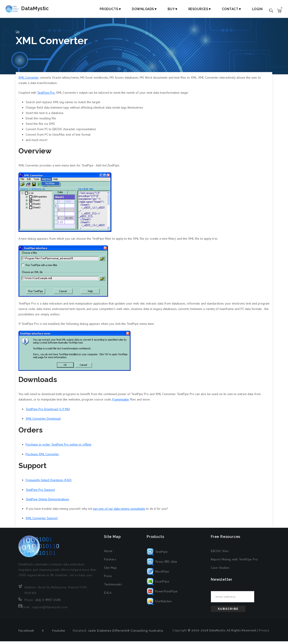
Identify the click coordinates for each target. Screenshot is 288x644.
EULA (108, 595)
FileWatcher (159, 604)
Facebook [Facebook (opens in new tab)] (26, 633)
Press (108, 579)
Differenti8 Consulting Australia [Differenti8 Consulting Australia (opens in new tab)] (138, 633)
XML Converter (29, 80)
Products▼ (111, 9)
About (108, 554)
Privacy (264, 633)
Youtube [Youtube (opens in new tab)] (58, 633)
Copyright (180, 633)
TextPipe (157, 554)
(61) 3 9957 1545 (48, 603)
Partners (110, 562)
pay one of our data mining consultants (119, 511)
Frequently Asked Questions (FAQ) (49, 483)
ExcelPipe (158, 584)
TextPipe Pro (46, 95)
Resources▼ (200, 9)
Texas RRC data (162, 564)
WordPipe (158, 574)
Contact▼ (232, 9)
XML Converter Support (42, 521)
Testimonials (113, 587)
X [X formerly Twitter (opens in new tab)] (43, 633)
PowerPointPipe (162, 594)
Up (18, 34)
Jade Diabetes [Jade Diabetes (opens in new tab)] (100, 633)
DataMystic (35, 9)
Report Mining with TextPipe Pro (234, 562)
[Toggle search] (271, 10)
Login (257, 9)
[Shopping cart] (279, 10)
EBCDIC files (220, 554)
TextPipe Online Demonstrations (47, 502)
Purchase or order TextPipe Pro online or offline (58, 447)
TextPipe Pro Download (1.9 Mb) (48, 412)
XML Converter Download (43, 421)
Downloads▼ (145, 9)
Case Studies (220, 570)
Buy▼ (173, 9)
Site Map (110, 570)
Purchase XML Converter (42, 457)
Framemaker (121, 402)
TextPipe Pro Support (40, 492)
